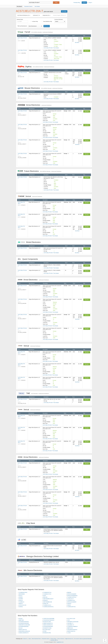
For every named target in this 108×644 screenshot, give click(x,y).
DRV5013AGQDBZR (72, 602)
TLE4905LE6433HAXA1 (48, 607)
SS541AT (21, 600)
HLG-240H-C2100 (71, 619)
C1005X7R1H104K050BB (49, 619)
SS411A (21, 596)
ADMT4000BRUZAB (47, 602)
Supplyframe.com (60, 642)
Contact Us (25, 639)
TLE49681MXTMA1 (23, 592)
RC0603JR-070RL (47, 633)
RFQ (87, 530)
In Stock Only (34, 21)
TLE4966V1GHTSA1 (72, 597)
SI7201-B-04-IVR (22, 605)
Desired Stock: (22, 21)
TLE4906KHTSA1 (71, 600)
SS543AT (69, 604)
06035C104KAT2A (71, 631)
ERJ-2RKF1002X (47, 630)
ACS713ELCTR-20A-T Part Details (51, 48)
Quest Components (29, 259)
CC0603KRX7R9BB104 (72, 626)
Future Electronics (40, 171)
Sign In (91, 3)
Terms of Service (61, 639)
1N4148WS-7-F (71, 625)
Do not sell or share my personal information (83, 639)
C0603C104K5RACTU (48, 625)
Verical (30, 196)
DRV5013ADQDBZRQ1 (72, 596)
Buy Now (87, 38)
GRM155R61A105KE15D (24, 631)
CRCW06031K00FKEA (72, 630)
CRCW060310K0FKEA (24, 622)
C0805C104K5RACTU (48, 623)
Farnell (35, 32)
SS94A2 (69, 605)
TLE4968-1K (21, 602)
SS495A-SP (46, 604)
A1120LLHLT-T (70, 599)
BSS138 (21, 628)
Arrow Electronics (35, 105)
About (30, 639)
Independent (47, 15)
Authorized (37, 15)
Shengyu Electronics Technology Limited (39, 556)
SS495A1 (21, 607)
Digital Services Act (69, 639)
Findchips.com (21, 3)
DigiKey (36, 67)
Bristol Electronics (30, 242)
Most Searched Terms (36, 639)
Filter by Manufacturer (22, 26)
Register (84, 3)
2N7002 (45, 631)
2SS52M (21, 597)
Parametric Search (46, 639)
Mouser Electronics (40, 88)
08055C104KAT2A (23, 630)
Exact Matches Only (47, 21)
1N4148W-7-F (70, 623)
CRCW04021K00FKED (24, 623)
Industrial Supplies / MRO (60, 15)
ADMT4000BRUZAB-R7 (48, 599)
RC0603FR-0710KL (47, 628)
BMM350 (69, 592)
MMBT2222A (70, 628)
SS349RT (21, 599)
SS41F (44, 596)
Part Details (64, 11)
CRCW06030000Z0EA (24, 626)
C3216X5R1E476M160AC (49, 620)
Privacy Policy (53, 639)
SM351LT (21, 604)
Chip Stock (27, 523)
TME (33, 393)
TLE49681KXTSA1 (47, 594)
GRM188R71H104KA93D (73, 622)
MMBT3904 (21, 620)
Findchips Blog (77, 3)
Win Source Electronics (31, 570)
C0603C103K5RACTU (24, 633)
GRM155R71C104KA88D (24, 625)
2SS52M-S (45, 600)
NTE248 (21, 619)
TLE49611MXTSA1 (71, 607)
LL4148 (69, 633)
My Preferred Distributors (24, 15)
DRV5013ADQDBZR (72, 594)
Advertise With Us (54, 640)
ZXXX (68, 620)
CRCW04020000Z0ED (48, 626)
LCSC (23, 540)
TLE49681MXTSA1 (47, 592)
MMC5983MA (22, 594)
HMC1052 (45, 597)
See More (77, 43)
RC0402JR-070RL (47, 622)
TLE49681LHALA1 (47, 605)
